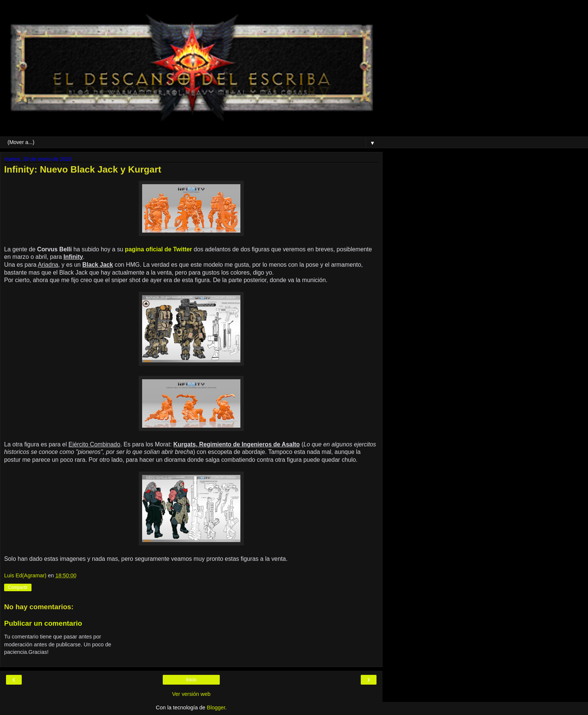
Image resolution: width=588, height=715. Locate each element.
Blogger (216, 707)
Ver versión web (191, 694)
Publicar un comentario (43, 623)
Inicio (191, 680)
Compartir (18, 587)
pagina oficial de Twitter (158, 249)
